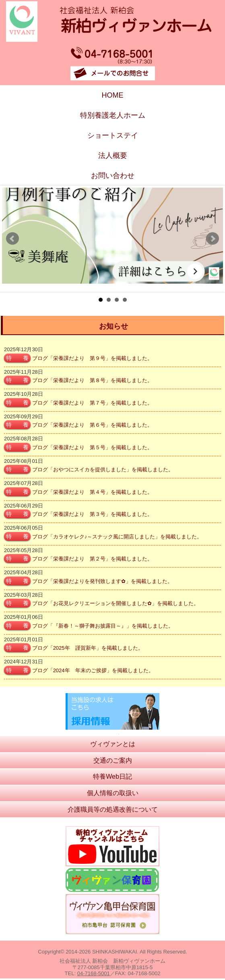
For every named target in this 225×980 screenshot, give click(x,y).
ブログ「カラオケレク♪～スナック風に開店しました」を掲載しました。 (117, 537)
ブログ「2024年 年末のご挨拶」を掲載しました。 (93, 670)
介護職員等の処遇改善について (113, 809)
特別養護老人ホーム (113, 115)
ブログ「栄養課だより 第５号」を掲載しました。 (92, 447)
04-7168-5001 (94, 973)
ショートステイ (113, 135)
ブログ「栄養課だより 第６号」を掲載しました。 (92, 425)
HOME (113, 95)
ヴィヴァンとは (113, 744)
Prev (12, 239)
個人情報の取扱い (113, 793)
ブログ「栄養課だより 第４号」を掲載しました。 (92, 492)
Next (213, 239)
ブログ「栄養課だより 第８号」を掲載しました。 (92, 380)
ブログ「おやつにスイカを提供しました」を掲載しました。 (103, 470)
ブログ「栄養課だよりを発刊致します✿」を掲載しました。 (102, 581)
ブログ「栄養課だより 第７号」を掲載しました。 (92, 403)
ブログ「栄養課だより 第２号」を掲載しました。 (92, 559)
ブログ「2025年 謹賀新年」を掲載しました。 (88, 648)
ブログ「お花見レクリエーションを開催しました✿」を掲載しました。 (116, 603)
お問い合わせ (113, 176)
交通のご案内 (113, 760)
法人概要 (113, 155)
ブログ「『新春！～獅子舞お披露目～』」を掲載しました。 (103, 626)
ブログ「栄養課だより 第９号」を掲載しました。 (92, 358)
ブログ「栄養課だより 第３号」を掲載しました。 (92, 514)
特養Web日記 (113, 776)
